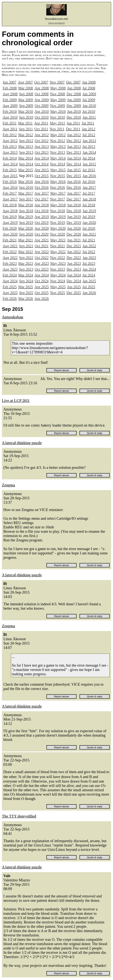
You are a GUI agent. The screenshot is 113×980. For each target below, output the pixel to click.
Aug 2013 (10, 152)
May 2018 (58, 205)
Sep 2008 (26, 94)
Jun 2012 (74, 135)
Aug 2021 (10, 246)
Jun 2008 (74, 88)
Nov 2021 (57, 246)
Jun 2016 (74, 182)
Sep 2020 (26, 234)
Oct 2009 (42, 106)
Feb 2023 (10, 263)
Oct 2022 (42, 258)
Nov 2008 (57, 94)
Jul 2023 (89, 263)
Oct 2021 (42, 246)
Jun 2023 (74, 263)
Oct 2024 (42, 281)
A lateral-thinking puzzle (22, 443)
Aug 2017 (10, 199)
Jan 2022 (89, 246)
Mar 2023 (26, 263)
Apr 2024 (42, 275)
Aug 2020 (10, 234)
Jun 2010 (74, 111)
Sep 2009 (26, 106)
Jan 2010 (89, 106)
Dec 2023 (74, 269)
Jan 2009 (89, 94)
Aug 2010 (10, 117)
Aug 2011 (10, 129)
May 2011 (57, 123)
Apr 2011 (41, 123)
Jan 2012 (89, 129)
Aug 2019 (10, 223)
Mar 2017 (26, 193)
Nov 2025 (57, 293)
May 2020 (58, 228)
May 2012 (58, 135)
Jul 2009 (89, 100)
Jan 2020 (89, 223)
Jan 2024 (89, 269)
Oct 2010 (42, 117)
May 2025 (58, 287)
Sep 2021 (26, 246)
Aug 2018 (10, 211)
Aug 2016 (10, 187)
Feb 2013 (10, 147)
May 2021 (58, 240)
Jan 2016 (89, 176)
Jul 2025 (89, 287)
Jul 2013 (89, 147)
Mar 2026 (26, 299)
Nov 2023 (57, 269)
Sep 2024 (26, 281)
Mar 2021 (26, 240)
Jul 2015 (89, 170)
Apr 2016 (42, 182)
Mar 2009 (26, 100)
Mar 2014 (26, 158)
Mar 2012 (26, 135)
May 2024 (58, 275)
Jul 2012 (89, 135)
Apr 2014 (42, 158)
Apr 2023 (42, 263)
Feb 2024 (10, 275)
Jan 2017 (89, 187)
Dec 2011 (73, 129)
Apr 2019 (42, 217)
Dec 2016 (74, 187)
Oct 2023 (42, 269)
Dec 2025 (74, 293)
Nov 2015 (57, 176)
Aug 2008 (10, 94)
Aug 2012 (10, 141)
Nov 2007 (57, 82)
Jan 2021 (89, 234)
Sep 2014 (26, 164)
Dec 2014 (74, 164)
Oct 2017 (42, 199)
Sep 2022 (26, 258)
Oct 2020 (42, 234)
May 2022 (58, 252)
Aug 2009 (10, 106)
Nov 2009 (57, 106)
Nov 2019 (57, 223)
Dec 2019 (74, 223)
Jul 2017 (89, 193)
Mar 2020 (26, 228)
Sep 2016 (26, 187)
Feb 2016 (10, 182)
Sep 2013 (26, 152)
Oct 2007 (41, 82)
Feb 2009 (10, 100)
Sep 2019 (26, 223)
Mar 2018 (26, 205)
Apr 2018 (42, 205)
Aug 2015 (10, 176)
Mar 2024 (26, 275)
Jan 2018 (89, 199)
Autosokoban (13, 317)
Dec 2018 (74, 211)
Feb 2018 (10, 205)
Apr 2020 (42, 228)
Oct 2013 (42, 152)
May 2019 (58, 217)
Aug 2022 (10, 258)
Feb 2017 (10, 193)
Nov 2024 (57, 281)
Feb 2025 (10, 287)
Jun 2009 (74, 100)
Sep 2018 (26, 211)
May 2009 (58, 100)
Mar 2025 (26, 287)
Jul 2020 (89, 228)
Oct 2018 (42, 211)
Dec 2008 (74, 94)
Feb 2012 (10, 135)
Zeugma (8, 485)
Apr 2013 (42, 147)
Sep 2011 (26, 129)
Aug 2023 (10, 269)
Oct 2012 (42, 141)
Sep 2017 (26, 199)
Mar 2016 (26, 182)
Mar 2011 (25, 123)
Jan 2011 (89, 117)
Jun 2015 (74, 170)
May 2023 (58, 263)
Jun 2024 (74, 275)
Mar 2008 (26, 88)
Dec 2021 (74, 246)
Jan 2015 (89, 164)
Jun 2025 (74, 287)
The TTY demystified (19, 816)
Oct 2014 (42, 164)
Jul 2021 (89, 240)
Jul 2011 (88, 123)
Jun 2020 (74, 228)
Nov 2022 (57, 258)
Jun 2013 (74, 147)
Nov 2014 (57, 164)
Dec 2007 (73, 82)
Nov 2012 (57, 141)
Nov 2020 (57, 234)
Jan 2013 (89, 141)
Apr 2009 (42, 100)
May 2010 (58, 111)
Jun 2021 (74, 240)
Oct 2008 (42, 94)
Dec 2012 (74, 141)
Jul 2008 (89, 88)
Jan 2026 (89, 293)
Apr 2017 (42, 193)
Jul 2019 (89, 217)
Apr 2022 (42, 252)
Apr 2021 (42, 240)
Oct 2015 (42, 176)
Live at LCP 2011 (16, 401)
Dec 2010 (74, 117)
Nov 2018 (57, 211)
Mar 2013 (26, 147)
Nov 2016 (57, 187)
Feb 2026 (10, 299)
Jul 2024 (89, 275)
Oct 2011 (41, 129)
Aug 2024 (10, 281)
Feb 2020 (10, 228)
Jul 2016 (89, 182)
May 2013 (58, 147)
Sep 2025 (26, 293)
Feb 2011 (10, 123)
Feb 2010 (10, 111)
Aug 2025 (10, 293)
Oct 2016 (42, 187)
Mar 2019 (26, 217)
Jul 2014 (89, 158)
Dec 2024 (74, 281)
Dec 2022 (74, 258)
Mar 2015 (26, 170)
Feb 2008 (10, 88)
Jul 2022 (89, 252)
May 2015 (58, 170)
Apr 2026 (42, 299)
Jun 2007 (9, 82)
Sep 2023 (26, 269)
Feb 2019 (10, 217)
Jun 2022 (74, 252)
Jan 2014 (89, 152)
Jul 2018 (89, 205)
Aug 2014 (10, 164)
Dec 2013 (74, 152)
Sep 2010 (26, 117)
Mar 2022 (26, 252)
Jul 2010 (89, 111)
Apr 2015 (42, 170)
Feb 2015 (10, 170)
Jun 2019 (74, 217)
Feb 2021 (10, 240)
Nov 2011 (57, 129)
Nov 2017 (57, 199)
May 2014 (58, 158)
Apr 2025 (42, 287)
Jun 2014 (74, 158)
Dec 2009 (74, 106)
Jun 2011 (73, 123)
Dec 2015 (74, 176)
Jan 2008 (89, 82)
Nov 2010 (57, 117)
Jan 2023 (89, 258)
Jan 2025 (89, 281)
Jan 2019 (89, 211)
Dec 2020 (74, 234)
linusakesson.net (57, 19)
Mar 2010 (26, 111)
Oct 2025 (42, 293)
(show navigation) (56, 23)
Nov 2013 (57, 152)
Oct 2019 (42, 223)
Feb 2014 (10, 158)
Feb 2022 (10, 252)
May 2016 (58, 182)
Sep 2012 (26, 141)
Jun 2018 (74, 205)
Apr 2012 (42, 135)
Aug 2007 (25, 82)
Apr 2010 (42, 111)
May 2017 (58, 193)
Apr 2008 (42, 88)
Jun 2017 (74, 193)
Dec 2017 (74, 199)
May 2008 (58, 88)
